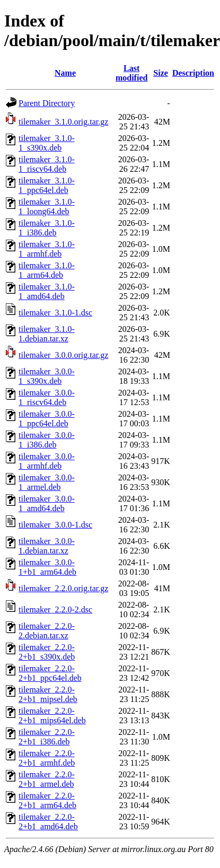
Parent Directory (47, 103)
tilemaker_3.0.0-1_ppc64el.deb (47, 419)
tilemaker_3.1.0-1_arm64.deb (47, 270)
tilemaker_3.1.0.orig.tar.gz (63, 122)
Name (65, 73)
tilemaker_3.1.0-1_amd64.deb (47, 291)
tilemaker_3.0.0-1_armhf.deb (47, 461)
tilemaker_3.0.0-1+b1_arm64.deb (47, 567)
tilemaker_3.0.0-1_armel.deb (47, 482)
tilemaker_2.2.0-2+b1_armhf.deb (47, 758)
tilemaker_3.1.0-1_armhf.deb (47, 249)
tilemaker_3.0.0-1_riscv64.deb (47, 397)
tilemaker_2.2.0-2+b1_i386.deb (47, 737)
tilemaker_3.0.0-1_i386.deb (47, 440)
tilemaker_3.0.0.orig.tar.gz (63, 355)
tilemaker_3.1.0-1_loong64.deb (47, 207)
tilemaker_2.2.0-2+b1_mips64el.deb (52, 716)
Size (161, 73)
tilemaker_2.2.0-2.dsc (55, 610)
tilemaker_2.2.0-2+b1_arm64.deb (47, 800)
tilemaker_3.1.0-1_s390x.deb (47, 143)
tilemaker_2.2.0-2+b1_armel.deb (47, 779)
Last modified (131, 73)
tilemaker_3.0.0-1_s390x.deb (47, 376)
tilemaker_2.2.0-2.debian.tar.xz (47, 631)
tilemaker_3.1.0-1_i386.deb (47, 228)
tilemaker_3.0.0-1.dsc (55, 525)
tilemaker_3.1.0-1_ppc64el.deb (47, 185)
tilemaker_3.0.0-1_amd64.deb (47, 503)
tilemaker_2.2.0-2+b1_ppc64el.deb (50, 673)
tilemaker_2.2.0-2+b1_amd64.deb (48, 822)
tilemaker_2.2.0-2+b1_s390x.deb (47, 652)
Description (193, 73)
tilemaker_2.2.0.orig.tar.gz (63, 588)
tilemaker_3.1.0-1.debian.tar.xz (47, 334)
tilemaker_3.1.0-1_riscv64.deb (47, 164)
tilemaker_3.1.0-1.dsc (55, 313)
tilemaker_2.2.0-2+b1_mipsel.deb (48, 694)
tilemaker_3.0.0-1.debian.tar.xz (47, 546)
